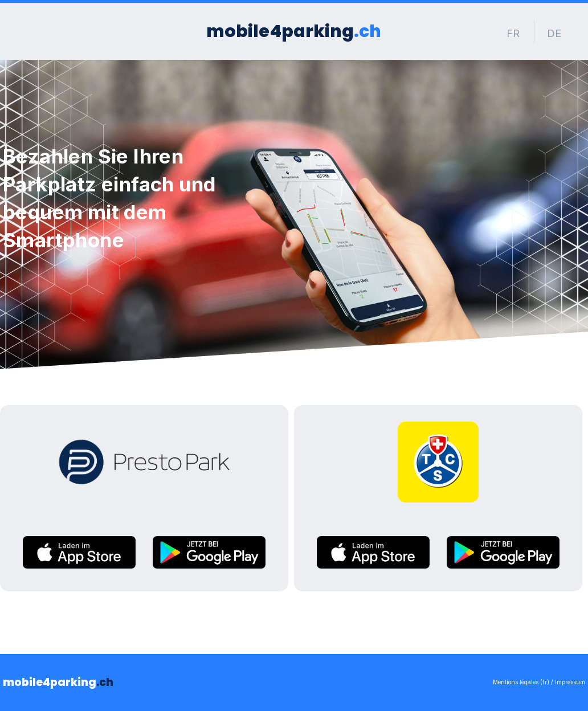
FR (513, 33)
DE (554, 33)
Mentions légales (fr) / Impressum (539, 682)
